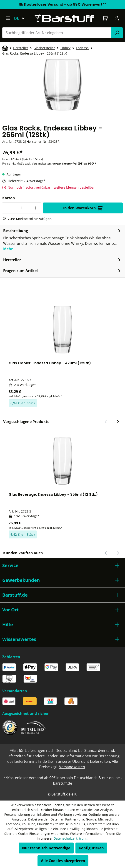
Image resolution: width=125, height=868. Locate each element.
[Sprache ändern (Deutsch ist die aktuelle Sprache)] (21, 18)
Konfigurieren (91, 848)
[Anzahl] (22, 208)
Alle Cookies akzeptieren (63, 861)
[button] (62, 565)
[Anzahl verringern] (7, 208)
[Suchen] (117, 33)
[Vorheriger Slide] (106, 422)
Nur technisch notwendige (46, 848)
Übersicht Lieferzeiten (91, 761)
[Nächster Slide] (118, 422)
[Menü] (8, 18)
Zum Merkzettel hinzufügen (27, 219)
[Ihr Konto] (117, 18)
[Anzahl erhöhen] (36, 208)
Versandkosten (41, 164)
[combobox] (57, 33)
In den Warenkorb (83, 208)
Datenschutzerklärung (71, 838)
